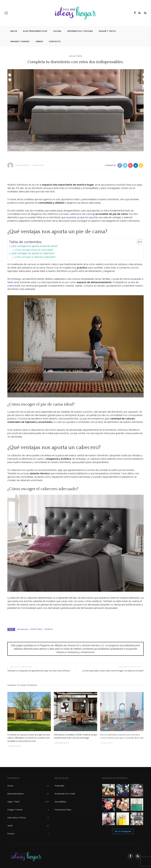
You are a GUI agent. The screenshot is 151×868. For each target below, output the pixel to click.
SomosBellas (60, 802)
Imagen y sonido (20, 42)
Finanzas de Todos (63, 810)
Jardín (39, 42)
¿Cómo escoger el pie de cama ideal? (34, 250)
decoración (23, 629)
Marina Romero (22, 165)
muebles (49, 629)
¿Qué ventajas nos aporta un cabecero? (33, 253)
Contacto (55, 42)
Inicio (14, 31)
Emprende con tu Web (65, 794)
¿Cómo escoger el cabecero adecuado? (35, 257)
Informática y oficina (80, 31)
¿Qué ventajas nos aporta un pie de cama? (34, 246)
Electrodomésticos (35, 31)
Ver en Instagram (123, 831)
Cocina (57, 31)
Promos (28, 834)
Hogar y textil (108, 31)
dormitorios (36, 629)
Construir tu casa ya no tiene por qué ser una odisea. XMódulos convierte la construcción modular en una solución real (29, 738)
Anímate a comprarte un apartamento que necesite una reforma (38, 671)
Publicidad (59, 786)
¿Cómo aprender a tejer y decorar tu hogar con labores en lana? (113, 671)
